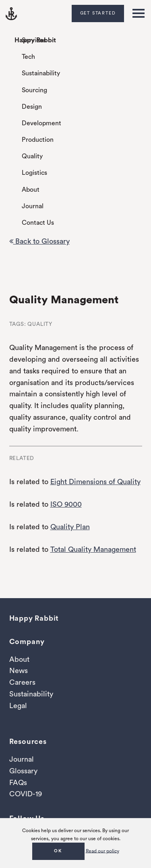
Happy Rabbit (35, 40)
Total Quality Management (93, 549)
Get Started (98, 13)
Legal (18, 706)
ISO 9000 (66, 504)
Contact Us (38, 223)
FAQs (18, 783)
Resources (28, 742)
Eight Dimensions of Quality (95, 482)
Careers (22, 682)
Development (41, 123)
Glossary (23, 771)
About (31, 190)
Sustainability (41, 73)
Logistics (34, 173)
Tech (28, 57)
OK (58, 851)
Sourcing (34, 90)
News (19, 671)
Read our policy (102, 851)
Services (34, 40)
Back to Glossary (39, 241)
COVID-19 (26, 794)
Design (32, 107)
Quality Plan (70, 527)
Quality (32, 156)
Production (38, 140)
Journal (33, 206)
